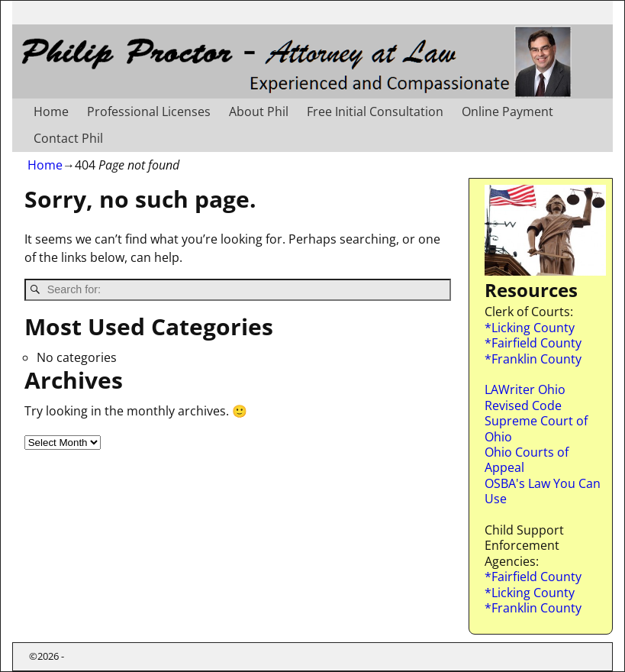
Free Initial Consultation (375, 111)
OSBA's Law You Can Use (543, 491)
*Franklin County (533, 359)
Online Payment (507, 111)
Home (51, 111)
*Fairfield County (533, 343)
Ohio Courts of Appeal (527, 460)
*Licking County (530, 328)
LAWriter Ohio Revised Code (525, 397)
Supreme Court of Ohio (536, 428)
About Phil (259, 111)
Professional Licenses (149, 111)
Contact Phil (68, 138)
